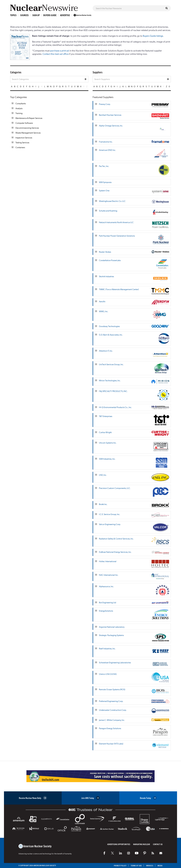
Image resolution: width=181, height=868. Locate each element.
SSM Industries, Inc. (107, 459)
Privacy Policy (120, 866)
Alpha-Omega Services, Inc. (111, 126)
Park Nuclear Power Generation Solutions (117, 236)
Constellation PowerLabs (110, 260)
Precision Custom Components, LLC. (115, 488)
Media (160, 866)
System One (104, 190)
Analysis (19, 108)
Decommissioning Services (27, 128)
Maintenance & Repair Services (29, 118)
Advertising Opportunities (119, 844)
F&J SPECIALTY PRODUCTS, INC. (113, 391)
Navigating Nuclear (142, 844)
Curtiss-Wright (105, 432)
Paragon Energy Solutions (110, 728)
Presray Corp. (105, 104)
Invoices (150, 866)
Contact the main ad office (56, 54)
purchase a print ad (60, 50)
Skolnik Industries (106, 276)
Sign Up (36, 15)
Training (19, 113)
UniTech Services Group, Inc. (111, 364)
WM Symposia (105, 182)
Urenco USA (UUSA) (108, 674)
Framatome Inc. (106, 142)
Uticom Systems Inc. (108, 443)
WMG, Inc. (104, 311)
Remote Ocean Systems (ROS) (112, 689)
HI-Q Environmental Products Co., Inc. (115, 407)
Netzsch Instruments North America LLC (116, 222)
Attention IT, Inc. (106, 351)
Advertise (65, 15)
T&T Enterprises (106, 416)
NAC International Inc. (109, 575)
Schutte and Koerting (108, 211)
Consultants (21, 103)
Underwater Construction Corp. (113, 710)
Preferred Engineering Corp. (111, 701)
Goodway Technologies (109, 326)
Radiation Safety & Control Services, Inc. (116, 539)
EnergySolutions (106, 611)
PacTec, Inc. (104, 166)
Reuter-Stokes (105, 252)
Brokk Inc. (103, 504)
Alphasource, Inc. (106, 586)
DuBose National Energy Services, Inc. (115, 552)
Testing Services (22, 142)
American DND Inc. (107, 150)
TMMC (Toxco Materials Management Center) (119, 289)
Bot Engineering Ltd (107, 602)
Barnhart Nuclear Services (110, 115)
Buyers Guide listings (153, 36)
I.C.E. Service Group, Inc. (110, 514)
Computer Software (24, 123)
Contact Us (158, 844)
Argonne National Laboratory (112, 627)
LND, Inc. (103, 475)
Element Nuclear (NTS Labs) (111, 744)
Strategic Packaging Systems (111, 635)
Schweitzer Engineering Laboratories (115, 662)
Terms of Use (136, 866)
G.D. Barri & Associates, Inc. (111, 335)
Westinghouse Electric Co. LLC (112, 201)
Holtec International (108, 561)
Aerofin (102, 301)
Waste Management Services (28, 133)
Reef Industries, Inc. (107, 648)
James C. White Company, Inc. (112, 720)
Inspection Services (24, 138)
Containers (20, 147)
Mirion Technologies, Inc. (110, 380)
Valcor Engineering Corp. (110, 524)
